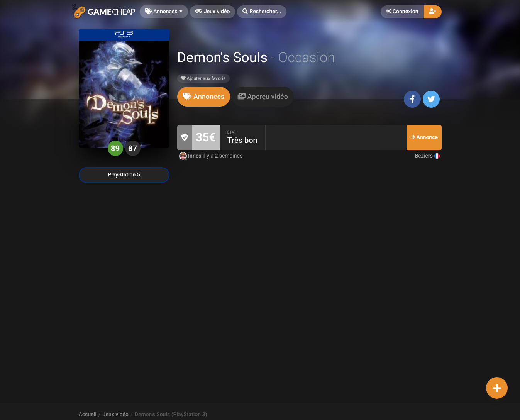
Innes (191, 156)
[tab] (204, 97)
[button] (262, 12)
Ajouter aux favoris (203, 78)
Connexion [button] (402, 12)
